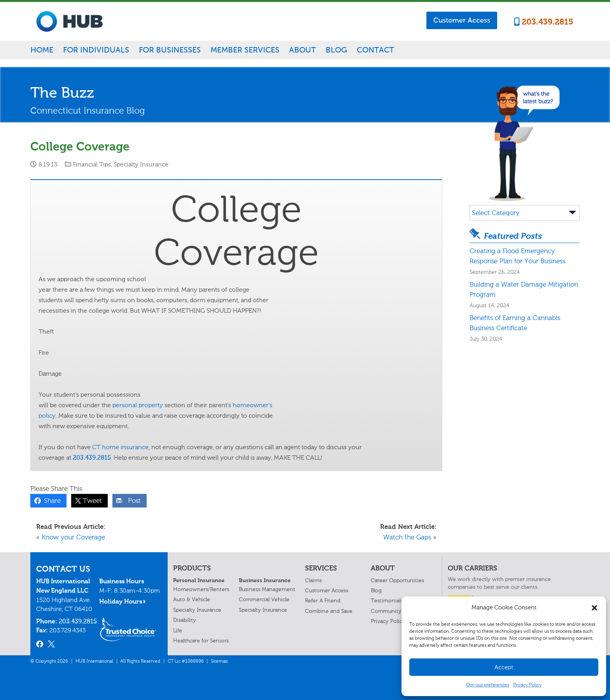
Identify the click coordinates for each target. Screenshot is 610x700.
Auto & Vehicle (192, 599)
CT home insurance (120, 447)
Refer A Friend (323, 601)
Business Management (267, 589)
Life (178, 631)
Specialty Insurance (141, 164)
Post (132, 500)
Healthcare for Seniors (201, 641)
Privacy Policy (527, 685)
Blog (336, 50)
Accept (504, 667)
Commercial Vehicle (264, 599)
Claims (313, 580)
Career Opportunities (397, 580)
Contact (375, 50)
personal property (138, 405)
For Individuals (96, 50)
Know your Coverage (73, 537)
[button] (594, 608)
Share (50, 500)
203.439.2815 (544, 22)
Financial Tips (92, 164)
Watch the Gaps (407, 537)
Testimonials (387, 601)
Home (42, 50)
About (302, 50)
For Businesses (170, 50)
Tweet (90, 500)
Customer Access (462, 20)
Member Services (245, 50)
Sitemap (219, 661)
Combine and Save (329, 611)
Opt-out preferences (488, 685)
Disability (185, 620)
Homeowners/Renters (201, 589)
